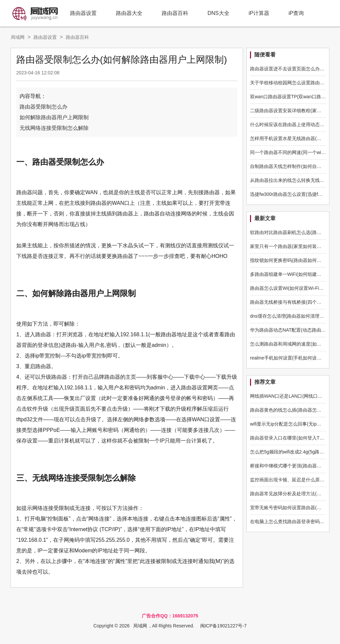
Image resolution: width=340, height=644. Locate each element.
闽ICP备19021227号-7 (223, 626)
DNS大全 (218, 13)
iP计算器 (259, 13)
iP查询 (296, 13)
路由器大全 (129, 13)
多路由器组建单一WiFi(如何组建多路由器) (293, 274)
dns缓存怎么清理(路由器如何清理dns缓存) (294, 316)
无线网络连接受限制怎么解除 (54, 128)
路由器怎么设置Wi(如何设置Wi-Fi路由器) (292, 288)
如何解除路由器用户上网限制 (54, 117)
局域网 (18, 37)
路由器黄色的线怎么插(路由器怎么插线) (291, 410)
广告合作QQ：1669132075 (170, 616)
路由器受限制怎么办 (43, 107)
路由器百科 (175, 13)
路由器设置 (83, 13)
